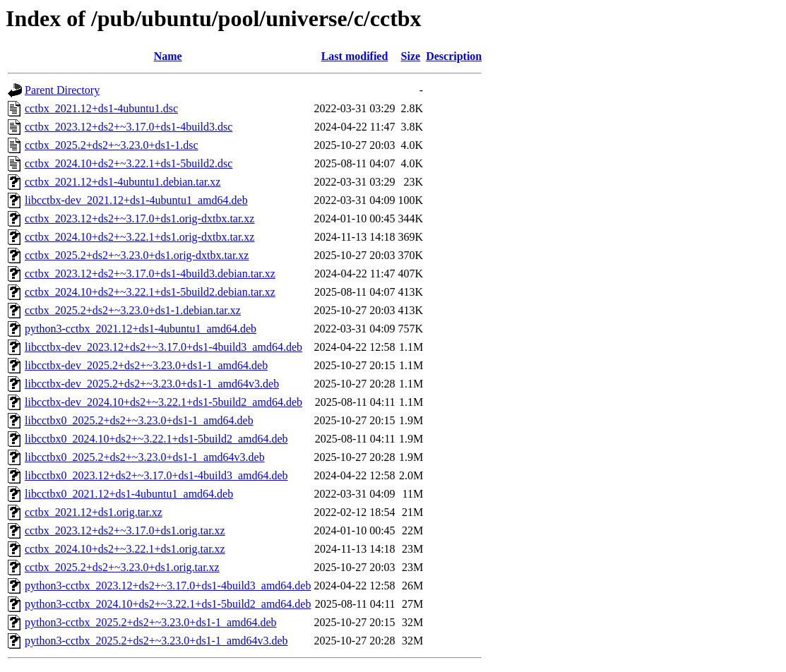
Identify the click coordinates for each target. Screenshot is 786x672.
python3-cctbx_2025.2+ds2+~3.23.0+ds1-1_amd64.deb (151, 622)
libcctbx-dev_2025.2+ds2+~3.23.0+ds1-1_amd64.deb (146, 365)
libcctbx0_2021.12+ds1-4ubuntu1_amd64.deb (129, 494)
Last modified (355, 56)
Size (411, 56)
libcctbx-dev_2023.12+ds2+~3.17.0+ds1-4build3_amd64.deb (163, 347)
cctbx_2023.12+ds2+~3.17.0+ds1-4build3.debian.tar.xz (150, 274)
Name (168, 56)
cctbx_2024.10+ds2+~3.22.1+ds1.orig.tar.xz (125, 549)
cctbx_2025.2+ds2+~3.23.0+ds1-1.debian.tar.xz (133, 310)
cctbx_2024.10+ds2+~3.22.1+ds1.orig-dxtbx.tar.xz (139, 237)
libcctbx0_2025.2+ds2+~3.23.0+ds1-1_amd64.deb (139, 420)
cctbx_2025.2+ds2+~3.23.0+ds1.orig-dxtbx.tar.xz (137, 255)
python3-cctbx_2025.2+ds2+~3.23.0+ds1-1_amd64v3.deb (156, 641)
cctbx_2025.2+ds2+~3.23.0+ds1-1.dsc (111, 145)
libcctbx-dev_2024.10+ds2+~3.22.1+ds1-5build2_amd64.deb (163, 402)
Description (454, 56)
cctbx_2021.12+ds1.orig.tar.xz (94, 512)
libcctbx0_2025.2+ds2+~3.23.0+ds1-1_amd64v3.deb (145, 457)
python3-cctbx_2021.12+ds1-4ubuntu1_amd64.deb (141, 329)
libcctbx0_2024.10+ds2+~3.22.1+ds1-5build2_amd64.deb (156, 439)
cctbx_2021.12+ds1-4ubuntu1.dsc (101, 108)
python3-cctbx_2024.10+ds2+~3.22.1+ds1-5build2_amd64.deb (168, 604)
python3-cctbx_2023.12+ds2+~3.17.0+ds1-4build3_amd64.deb (168, 586)
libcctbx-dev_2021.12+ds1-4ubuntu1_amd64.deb (136, 200)
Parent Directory (62, 90)
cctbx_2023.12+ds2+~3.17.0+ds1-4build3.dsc (129, 127)
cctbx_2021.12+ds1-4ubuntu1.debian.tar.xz (123, 182)
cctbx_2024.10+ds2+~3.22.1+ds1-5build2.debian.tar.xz (150, 292)
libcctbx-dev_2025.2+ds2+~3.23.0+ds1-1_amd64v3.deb (152, 384)
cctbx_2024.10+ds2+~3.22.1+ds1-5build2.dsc (129, 163)
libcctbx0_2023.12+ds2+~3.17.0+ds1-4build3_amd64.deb (156, 475)
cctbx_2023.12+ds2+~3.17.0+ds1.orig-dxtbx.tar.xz (139, 218)
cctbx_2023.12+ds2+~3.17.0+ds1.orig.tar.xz (125, 530)
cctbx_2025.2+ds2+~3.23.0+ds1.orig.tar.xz (122, 567)
